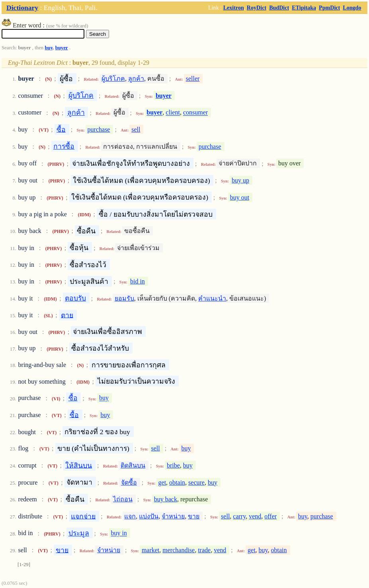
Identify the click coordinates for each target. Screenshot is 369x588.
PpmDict (329, 8)
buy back (166, 499)
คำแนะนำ (212, 298)
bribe (173, 465)
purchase (99, 129)
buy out (240, 197)
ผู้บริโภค (113, 79)
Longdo (352, 8)
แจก (130, 516)
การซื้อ (64, 146)
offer (270, 516)
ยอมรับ (124, 298)
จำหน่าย (173, 516)
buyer (62, 48)
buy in (119, 533)
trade (204, 550)
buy (49, 48)
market (150, 550)
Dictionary (22, 8)
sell (136, 129)
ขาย (194, 516)
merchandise (179, 550)
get (162, 482)
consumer (195, 113)
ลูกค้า (136, 79)
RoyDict (257, 8)
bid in (138, 281)
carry (239, 516)
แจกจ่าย (83, 516)
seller (193, 79)
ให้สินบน (79, 465)
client (173, 113)
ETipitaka (304, 8)
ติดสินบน (133, 465)
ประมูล (79, 533)
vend (255, 516)
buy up (240, 180)
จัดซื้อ (129, 482)
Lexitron (234, 8)
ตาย (67, 315)
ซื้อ (61, 129)
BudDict (279, 8)
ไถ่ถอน (123, 499)
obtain (177, 482)
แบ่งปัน (149, 516)
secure (196, 482)
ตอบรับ (75, 298)
